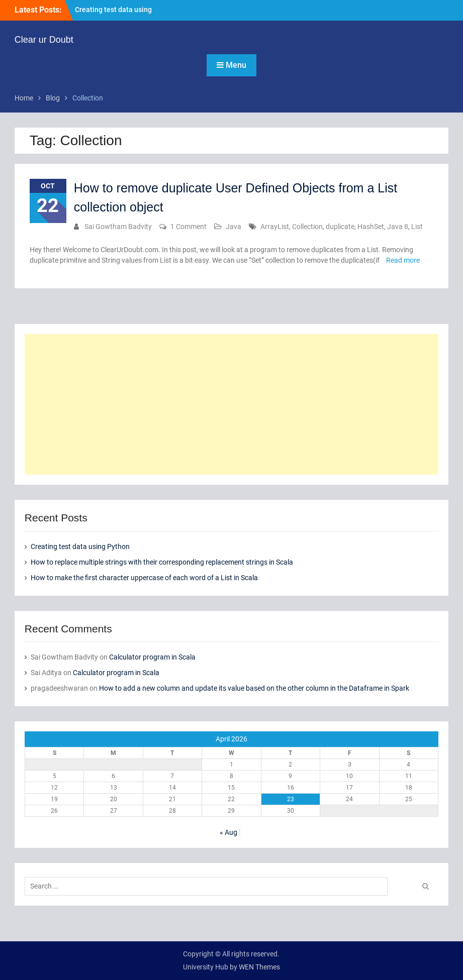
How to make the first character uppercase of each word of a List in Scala (144, 578)
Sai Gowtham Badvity (118, 227)
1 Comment (189, 227)
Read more (403, 260)
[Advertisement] (231, 404)
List (417, 227)
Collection (307, 227)
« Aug (228, 832)
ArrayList (275, 227)
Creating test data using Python (80, 547)
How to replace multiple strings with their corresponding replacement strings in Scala (162, 562)
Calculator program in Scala (152, 657)
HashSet (371, 227)
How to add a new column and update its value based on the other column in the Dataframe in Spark (254, 688)
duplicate (340, 227)
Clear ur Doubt (44, 40)
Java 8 (398, 227)
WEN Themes (259, 967)
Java (234, 227)
